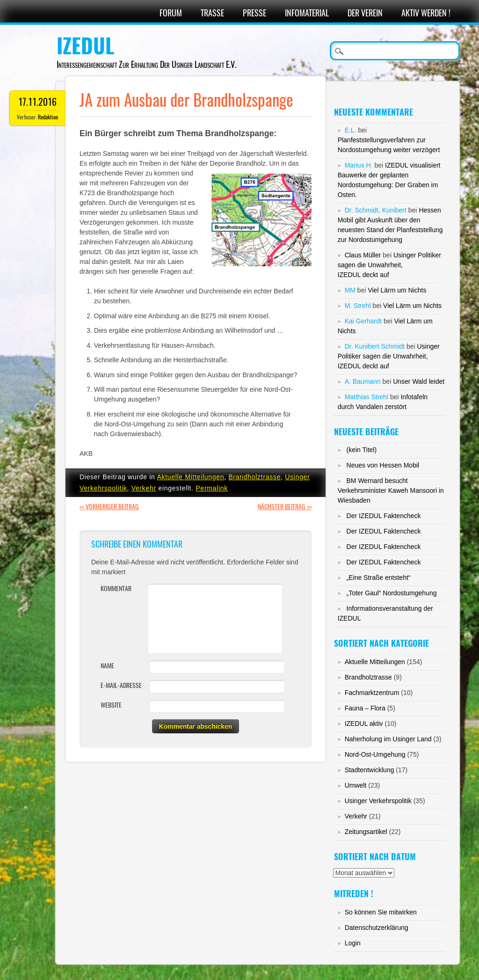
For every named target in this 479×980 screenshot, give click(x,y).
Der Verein (365, 13)
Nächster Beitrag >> (285, 507)
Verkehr (144, 488)
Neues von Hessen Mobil (383, 465)
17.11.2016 (37, 102)
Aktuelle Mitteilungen (190, 477)
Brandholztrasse (254, 477)
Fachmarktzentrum (372, 693)
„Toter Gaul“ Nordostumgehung (392, 593)
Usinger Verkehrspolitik (378, 801)
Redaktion (48, 117)
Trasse (212, 13)
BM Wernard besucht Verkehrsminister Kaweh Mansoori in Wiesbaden (391, 490)
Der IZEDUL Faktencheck (384, 516)
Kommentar (116, 589)
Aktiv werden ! (426, 13)
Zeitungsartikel (366, 832)
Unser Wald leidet (419, 381)
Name (107, 666)
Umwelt (356, 785)
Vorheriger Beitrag (109, 507)
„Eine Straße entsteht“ (379, 578)
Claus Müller (363, 255)
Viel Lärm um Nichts (397, 290)
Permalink (212, 488)
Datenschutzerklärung (377, 928)
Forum (171, 13)
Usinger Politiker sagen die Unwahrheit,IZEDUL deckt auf (389, 265)
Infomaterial (307, 13)
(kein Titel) (362, 450)
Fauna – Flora (365, 708)
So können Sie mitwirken (381, 912)
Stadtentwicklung (370, 770)
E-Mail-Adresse (121, 685)
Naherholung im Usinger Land (388, 739)
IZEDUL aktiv (364, 724)
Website (111, 705)
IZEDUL (85, 46)
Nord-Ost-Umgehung (375, 754)
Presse (254, 13)
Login (353, 943)
